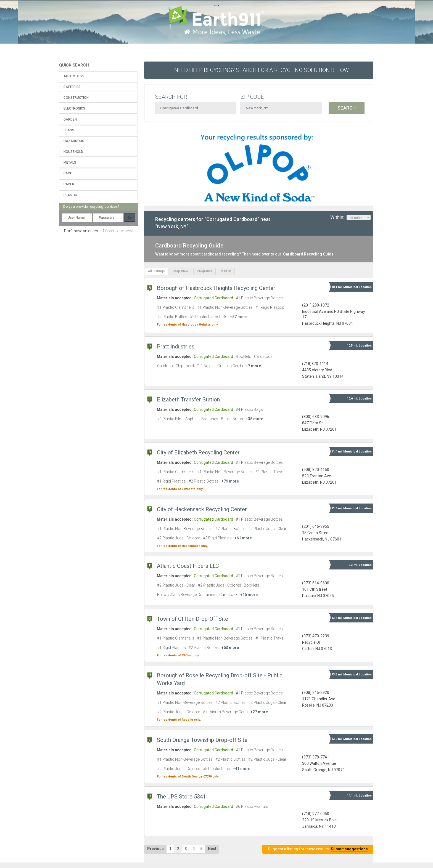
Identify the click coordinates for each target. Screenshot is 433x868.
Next (212, 849)
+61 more (243, 538)
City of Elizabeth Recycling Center (198, 452)
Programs (204, 271)
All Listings (156, 271)
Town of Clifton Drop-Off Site (192, 619)
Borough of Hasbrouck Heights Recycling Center (216, 288)
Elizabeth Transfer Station (188, 400)
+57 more (239, 317)
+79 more (230, 481)
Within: (350, 217)
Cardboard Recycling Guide (308, 254)
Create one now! (119, 231)
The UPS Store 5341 (181, 797)
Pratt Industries (176, 347)
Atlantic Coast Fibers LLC (188, 566)
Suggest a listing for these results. (318, 849)
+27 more (259, 712)
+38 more (254, 419)
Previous (155, 849)
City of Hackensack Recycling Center (202, 509)
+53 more (230, 648)
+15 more (249, 595)
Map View (181, 271)
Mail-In (226, 271)
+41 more (241, 769)
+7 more (253, 366)
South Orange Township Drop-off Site (202, 740)
